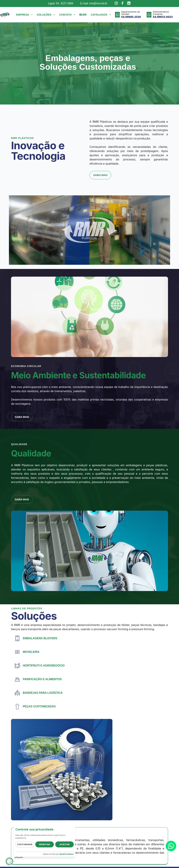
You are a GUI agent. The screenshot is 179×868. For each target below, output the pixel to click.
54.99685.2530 (131, 17)
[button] (24, 15)
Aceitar (65, 844)
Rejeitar (45, 844)
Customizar (25, 844)
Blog (83, 15)
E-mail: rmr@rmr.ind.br (94, 3)
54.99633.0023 (163, 17)
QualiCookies (67, 854)
